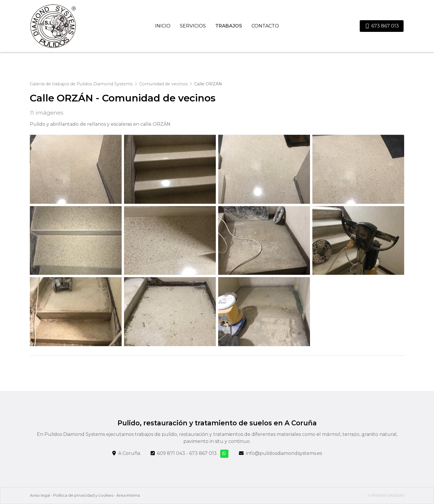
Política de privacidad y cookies (83, 495)
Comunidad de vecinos (163, 84)
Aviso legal (40, 495)
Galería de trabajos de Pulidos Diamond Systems (81, 84)
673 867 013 (203, 453)
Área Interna (128, 495)
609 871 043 (171, 453)
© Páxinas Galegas (386, 496)
